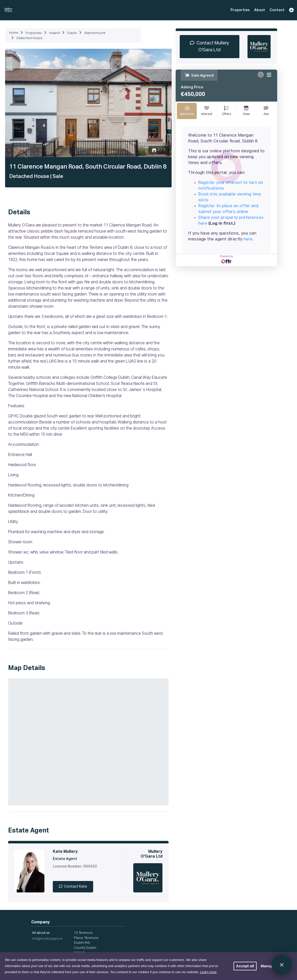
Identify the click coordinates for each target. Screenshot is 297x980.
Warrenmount (95, 33)
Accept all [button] (245, 966)
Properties (240, 10)
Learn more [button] (208, 972)
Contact (277, 10)
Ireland (55, 33)
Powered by (226, 259)
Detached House (29, 38)
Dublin (72, 33)
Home (14, 33)
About (260, 10)
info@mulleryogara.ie (47, 939)
